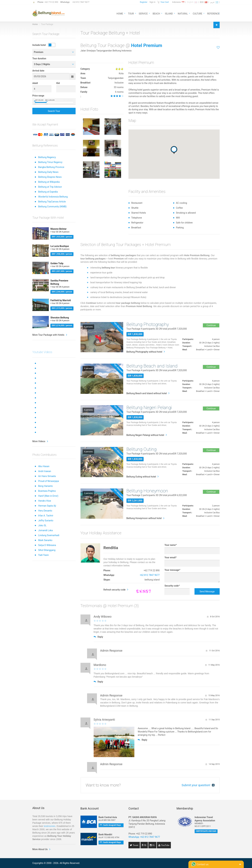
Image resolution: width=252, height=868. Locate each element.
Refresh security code (115, 590)
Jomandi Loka (45, 530)
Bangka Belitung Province (51, 167)
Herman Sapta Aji (47, 506)
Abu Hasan (44, 466)
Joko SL (42, 525)
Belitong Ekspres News (50, 177)
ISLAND (169, 13)
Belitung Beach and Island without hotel (147, 393)
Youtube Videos (42, 352)
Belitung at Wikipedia (49, 182)
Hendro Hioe (45, 501)
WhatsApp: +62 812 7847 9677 (144, 837)
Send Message (207, 591)
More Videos (39, 441)
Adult (35, 83)
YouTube (165, 845)
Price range (38, 96)
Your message (172, 570)
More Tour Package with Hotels (48, 335)
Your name (171, 545)
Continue (211, 325)
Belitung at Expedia (48, 192)
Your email (170, 557)
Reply (98, 637)
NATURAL (183, 13)
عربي (214, 2)
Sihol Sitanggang (47, 550)
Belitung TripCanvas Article (52, 202)
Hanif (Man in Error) (48, 496)
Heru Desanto (45, 511)
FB (145, 845)
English (192, 2)
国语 (204, 2)
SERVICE (143, 13)
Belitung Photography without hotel (144, 352)
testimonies (50, 826)
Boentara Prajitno (47, 491)
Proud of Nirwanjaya (48, 481)
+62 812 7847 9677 (81, 2)
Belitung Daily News (48, 172)
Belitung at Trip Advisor (50, 187)
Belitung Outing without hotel (141, 477)
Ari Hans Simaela (47, 476)
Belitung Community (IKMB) (52, 207)
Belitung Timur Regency (50, 162)
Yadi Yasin (43, 555)
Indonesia (178, 2)
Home (35, 24)
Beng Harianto (45, 486)
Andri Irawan (45, 471)
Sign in (152, 2)
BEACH (156, 13)
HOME (120, 13)
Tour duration (39, 58)
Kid (58, 83)
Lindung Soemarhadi (49, 535)
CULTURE (197, 13)
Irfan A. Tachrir (46, 516)
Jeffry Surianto (46, 521)
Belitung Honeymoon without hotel (144, 518)
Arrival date (38, 71)
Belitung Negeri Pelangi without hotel (145, 435)
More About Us (40, 849)
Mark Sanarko (45, 540)
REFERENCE (213, 13)
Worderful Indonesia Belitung (53, 197)
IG (153, 845)
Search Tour (54, 111)
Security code (172, 586)
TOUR (131, 13)
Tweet (135, 845)
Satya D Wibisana (47, 545)
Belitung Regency (47, 157)
